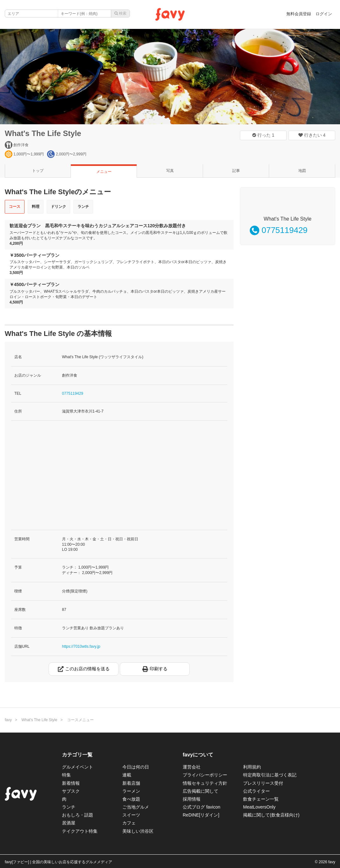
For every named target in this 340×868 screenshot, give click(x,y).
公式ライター (256, 791)
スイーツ (131, 815)
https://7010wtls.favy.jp (81, 646)
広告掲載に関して (201, 791)
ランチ (83, 207)
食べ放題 (131, 799)
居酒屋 (69, 823)
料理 (36, 207)
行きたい (312, 135)
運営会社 (192, 767)
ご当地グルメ (136, 807)
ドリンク (58, 207)
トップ (38, 171)
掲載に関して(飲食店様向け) (271, 815)
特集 (66, 775)
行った (263, 135)
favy (8, 720)
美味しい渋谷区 (138, 831)
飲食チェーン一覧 (261, 799)
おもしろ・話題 (78, 815)
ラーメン (131, 791)
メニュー (104, 172)
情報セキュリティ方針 (205, 783)
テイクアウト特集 (80, 831)
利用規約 (252, 767)
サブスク (71, 791)
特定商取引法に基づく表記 (270, 775)
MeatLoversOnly (259, 807)
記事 (236, 171)
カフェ (129, 823)
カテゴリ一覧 (77, 755)
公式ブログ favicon (201, 807)
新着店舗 (131, 783)
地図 (302, 171)
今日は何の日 (136, 767)
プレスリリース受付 (263, 783)
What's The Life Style (43, 133)
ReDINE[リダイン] (201, 815)
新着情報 (71, 783)
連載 (127, 775)
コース (15, 207)
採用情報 (192, 799)
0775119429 (73, 393)
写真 (170, 171)
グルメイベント (78, 767)
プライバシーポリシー (205, 775)
